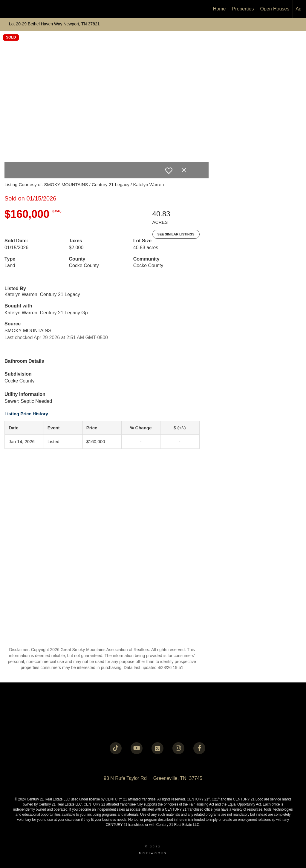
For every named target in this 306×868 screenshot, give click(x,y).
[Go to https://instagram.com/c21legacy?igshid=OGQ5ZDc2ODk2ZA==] (178, 748)
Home (219, 9)
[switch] (169, 171)
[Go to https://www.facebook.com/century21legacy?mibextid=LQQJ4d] (199, 748)
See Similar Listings (176, 234)
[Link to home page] (8, 9)
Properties (243, 9)
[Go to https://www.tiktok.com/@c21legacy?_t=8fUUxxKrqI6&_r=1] (116, 748)
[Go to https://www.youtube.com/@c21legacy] (137, 748)
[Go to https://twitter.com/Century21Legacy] (157, 748)
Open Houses (275, 9)
